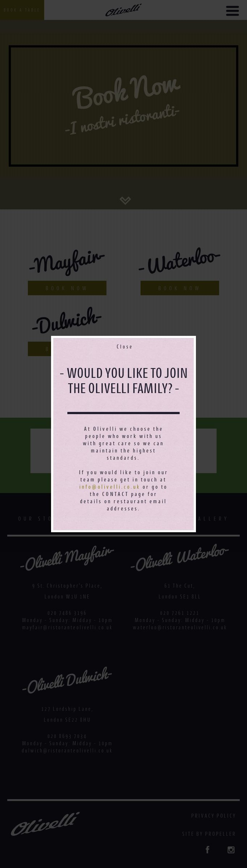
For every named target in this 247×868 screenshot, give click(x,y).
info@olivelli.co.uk (110, 487)
